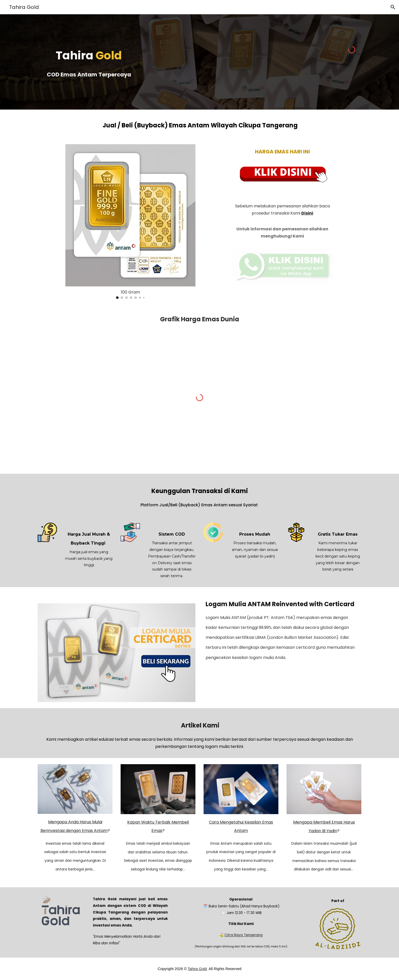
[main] (89, 62)
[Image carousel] (130, 222)
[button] (393, 7)
